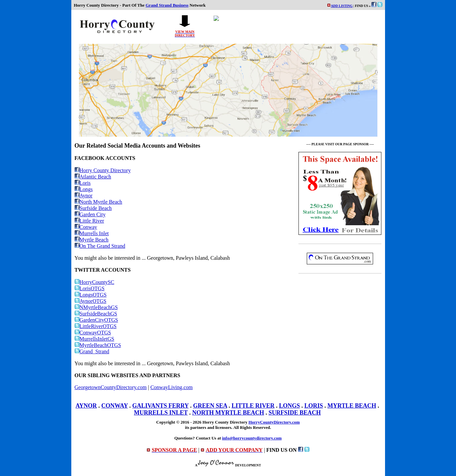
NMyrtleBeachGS (96, 307)
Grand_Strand (92, 351)
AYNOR (86, 406)
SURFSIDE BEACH (295, 413)
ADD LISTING (342, 6)
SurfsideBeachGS (96, 314)
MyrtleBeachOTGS (98, 345)
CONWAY (115, 406)
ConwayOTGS (93, 333)
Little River (89, 221)
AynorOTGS (91, 301)
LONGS (289, 406)
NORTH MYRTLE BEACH (228, 413)
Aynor (84, 196)
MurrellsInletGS (95, 339)
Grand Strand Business (167, 5)
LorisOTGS (90, 288)
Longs (84, 189)
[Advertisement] (340, 324)
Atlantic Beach (93, 177)
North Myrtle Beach (98, 202)
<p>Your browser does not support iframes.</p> (294, 26)
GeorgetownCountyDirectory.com (111, 387)
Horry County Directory (103, 170)
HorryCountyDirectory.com (274, 422)
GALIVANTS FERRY (161, 406)
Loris (83, 183)
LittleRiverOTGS (96, 326)
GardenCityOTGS (96, 320)
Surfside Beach (93, 208)
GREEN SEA (210, 406)
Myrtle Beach (92, 240)
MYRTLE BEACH (352, 406)
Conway (86, 227)
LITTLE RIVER (253, 406)
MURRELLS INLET (161, 413)
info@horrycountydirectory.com (252, 438)
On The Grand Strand (100, 246)
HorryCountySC (95, 282)
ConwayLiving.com (171, 387)
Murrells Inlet (92, 233)
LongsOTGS (91, 295)
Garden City (90, 214)
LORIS (314, 406)
